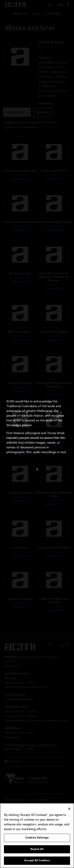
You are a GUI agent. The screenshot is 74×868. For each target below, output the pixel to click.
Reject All (37, 851)
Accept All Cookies (37, 863)
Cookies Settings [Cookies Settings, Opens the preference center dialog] (37, 840)
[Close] (69, 811)
